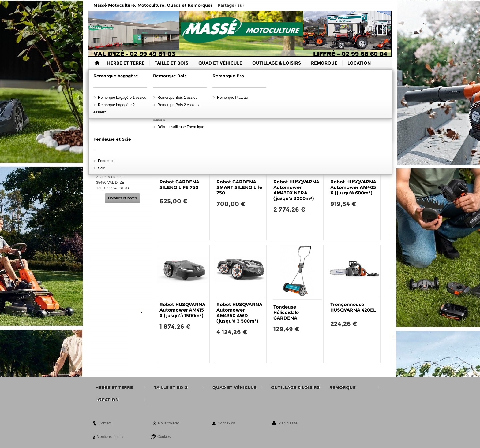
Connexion (226, 423)
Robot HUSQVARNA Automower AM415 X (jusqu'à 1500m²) (182, 310)
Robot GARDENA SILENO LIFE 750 (179, 185)
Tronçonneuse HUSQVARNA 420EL (353, 307)
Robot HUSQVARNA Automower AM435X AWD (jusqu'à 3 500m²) (239, 313)
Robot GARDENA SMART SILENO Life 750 (239, 187)
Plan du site (288, 423)
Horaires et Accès (122, 198)
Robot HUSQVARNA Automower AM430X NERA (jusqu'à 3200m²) (296, 190)
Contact (105, 423)
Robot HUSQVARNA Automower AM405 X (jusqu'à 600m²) (353, 187)
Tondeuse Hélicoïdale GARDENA (286, 312)
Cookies (164, 437)
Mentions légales (111, 437)
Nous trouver (169, 423)
